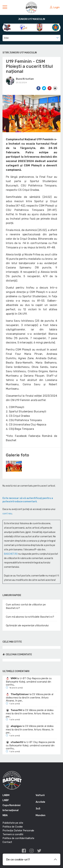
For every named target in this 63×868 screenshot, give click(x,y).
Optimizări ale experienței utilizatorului (27, 625)
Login (55, 7)
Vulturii (40, 795)
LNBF (6, 800)
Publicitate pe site (13, 823)
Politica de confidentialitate (18, 838)
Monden (40, 815)
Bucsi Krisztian (25, 79)
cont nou (7, 514)
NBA (5, 815)
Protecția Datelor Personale (18, 831)
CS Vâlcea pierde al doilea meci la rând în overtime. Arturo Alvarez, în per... (29, 697)
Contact (7, 842)
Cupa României (12, 805)
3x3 (38, 809)
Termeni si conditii (13, 834)
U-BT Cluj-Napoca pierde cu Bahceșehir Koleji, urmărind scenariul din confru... (29, 682)
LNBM (6, 795)
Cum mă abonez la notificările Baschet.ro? (30, 617)
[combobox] (32, 38)
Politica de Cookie (13, 827)
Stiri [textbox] (6, 38)
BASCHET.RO (11, 554)
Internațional (10, 810)
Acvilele (40, 802)
